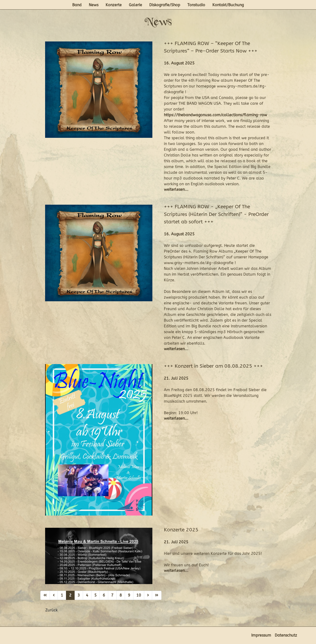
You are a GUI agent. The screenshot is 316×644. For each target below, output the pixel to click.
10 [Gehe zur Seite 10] (139, 595)
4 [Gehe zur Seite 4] (87, 595)
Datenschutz (286, 635)
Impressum (261, 635)
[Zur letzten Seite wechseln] (157, 595)
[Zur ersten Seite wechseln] (45, 595)
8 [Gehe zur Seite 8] (121, 595)
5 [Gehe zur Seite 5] (95, 595)
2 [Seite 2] (70, 595)
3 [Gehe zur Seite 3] (79, 595)
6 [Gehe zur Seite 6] (104, 595)
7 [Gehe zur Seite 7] (112, 595)
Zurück (51, 610)
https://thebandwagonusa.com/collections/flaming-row (215, 115)
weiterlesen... (176, 189)
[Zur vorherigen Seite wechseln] (54, 595)
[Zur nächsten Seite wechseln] (148, 595)
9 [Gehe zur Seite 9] (129, 595)
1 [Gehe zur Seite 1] (62, 595)
